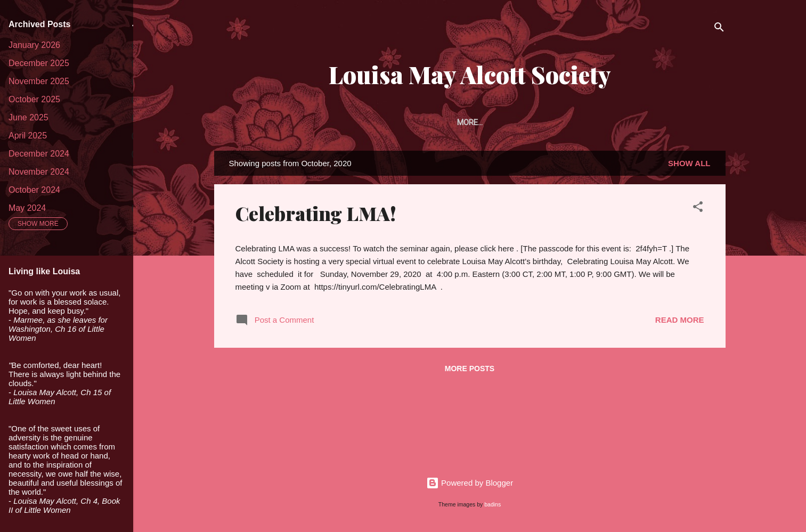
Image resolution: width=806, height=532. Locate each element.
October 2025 (34, 99)
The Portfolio (530, 122)
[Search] (719, 29)
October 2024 (34, 190)
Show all (689, 165)
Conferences (686, 122)
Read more (680, 322)
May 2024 (27, 208)
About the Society (304, 122)
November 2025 (39, 81)
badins (492, 504)
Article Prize (456, 122)
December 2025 (39, 63)
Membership (385, 122)
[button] (698, 211)
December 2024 (39, 154)
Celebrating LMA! (316, 215)
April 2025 (28, 136)
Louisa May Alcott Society (470, 74)
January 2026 (34, 45)
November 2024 (39, 172)
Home (237, 122)
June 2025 (29, 117)
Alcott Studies (609, 122)
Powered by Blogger (470, 483)
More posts (470, 371)
